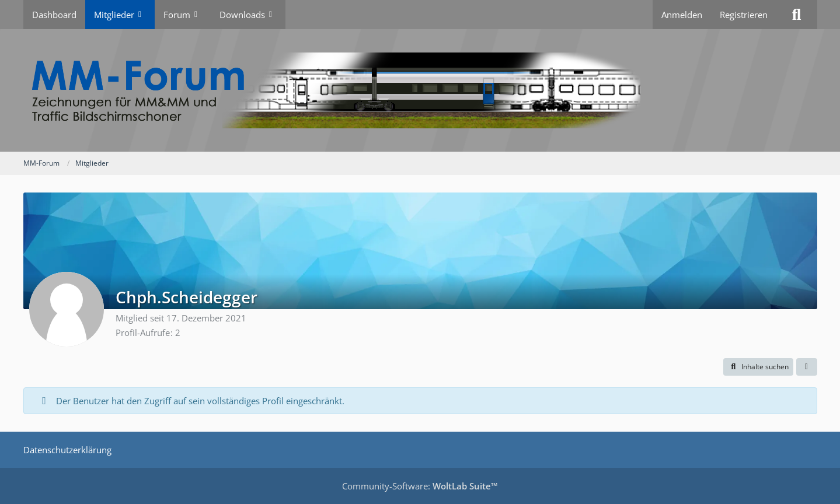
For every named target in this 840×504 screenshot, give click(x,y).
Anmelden (682, 15)
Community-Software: (420, 486)
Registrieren (744, 15)
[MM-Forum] (420, 90)
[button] (758, 367)
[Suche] (797, 15)
